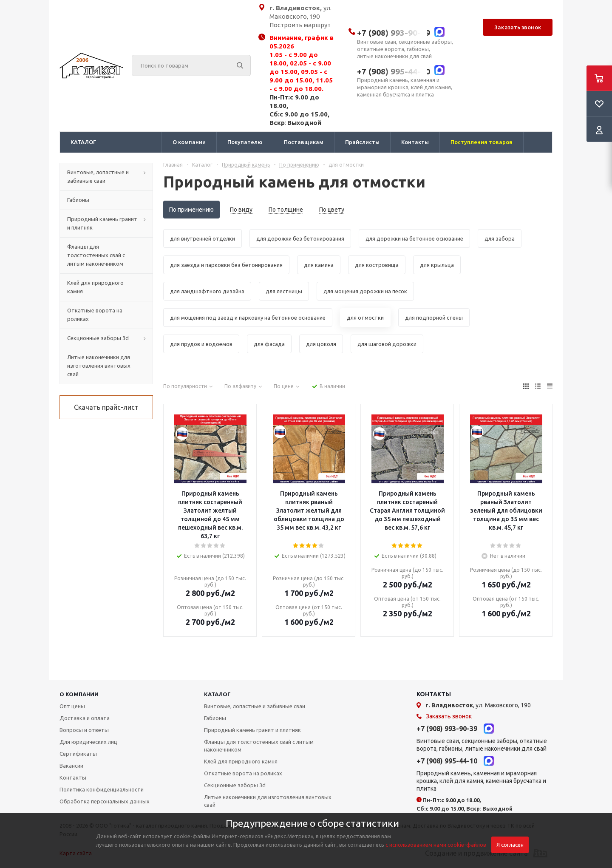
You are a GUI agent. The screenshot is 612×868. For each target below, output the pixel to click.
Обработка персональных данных (105, 801)
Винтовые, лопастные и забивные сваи (255, 706)
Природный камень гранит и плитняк (252, 730)
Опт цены (72, 706)
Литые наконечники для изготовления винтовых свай (268, 801)
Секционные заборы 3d (235, 785)
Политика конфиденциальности (102, 789)
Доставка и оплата (85, 718)
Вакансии (71, 766)
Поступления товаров (482, 142)
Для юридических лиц (88, 742)
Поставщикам (304, 142)
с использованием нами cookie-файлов (436, 845)
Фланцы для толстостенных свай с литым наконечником (259, 746)
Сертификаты (78, 754)
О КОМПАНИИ (79, 694)
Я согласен (510, 845)
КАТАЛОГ (83, 142)
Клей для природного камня (241, 761)
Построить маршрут (300, 25)
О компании (189, 142)
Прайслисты (362, 142)
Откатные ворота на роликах (243, 773)
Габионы (215, 718)
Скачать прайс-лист (106, 407)
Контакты (415, 142)
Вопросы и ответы (84, 730)
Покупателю (245, 142)
